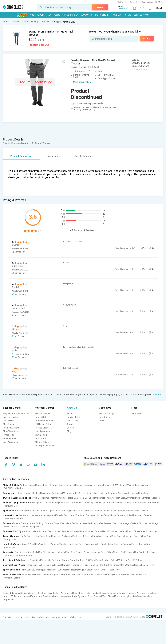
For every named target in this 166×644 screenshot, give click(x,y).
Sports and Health (12, 570)
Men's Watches (42, 544)
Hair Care (76, 574)
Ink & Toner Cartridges (52, 493)
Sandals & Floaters (70, 531)
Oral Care (118, 574)
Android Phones (27, 485)
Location (121, 9)
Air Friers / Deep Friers (147, 593)
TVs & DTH (37, 498)
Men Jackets (24, 596)
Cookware (91, 515)
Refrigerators (99, 498)
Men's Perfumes (63, 574)
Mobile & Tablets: (11, 485)
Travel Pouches (53, 536)
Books (58, 565)
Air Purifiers (66, 593)
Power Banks (52, 503)
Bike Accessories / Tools (26, 552)
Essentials (116, 15)
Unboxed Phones (74, 485)
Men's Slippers (40, 531)
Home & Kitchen (71, 15)
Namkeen (67, 565)
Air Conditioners (133, 498)
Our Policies (8, 421)
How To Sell (40, 417)
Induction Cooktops (113, 511)
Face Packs (107, 574)
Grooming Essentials (32, 574)
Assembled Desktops (128, 493)
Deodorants (48, 574)
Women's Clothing (20, 523)
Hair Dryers (30, 511)
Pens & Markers (91, 565)
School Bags (146, 536)
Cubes (114, 560)
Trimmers (19, 511)
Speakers (156, 498)
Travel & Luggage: (12, 536)
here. (159, 394)
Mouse (127, 503)
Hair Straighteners (94, 511)
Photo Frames (94, 596)
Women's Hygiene (12, 578)
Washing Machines (115, 498)
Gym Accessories (66, 570)
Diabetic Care (93, 570)
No (153, 248)
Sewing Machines (131, 511)
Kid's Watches (10, 547)
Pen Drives (98, 503)
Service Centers (10, 438)
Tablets (108, 485)
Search (100, 7)
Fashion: (7, 523)
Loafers (122, 531)
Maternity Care (125, 560)
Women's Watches (59, 544)
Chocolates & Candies (124, 565)
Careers (71, 428)
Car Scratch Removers (146, 552)
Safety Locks (10, 539)
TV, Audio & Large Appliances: (17, 498)
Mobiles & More (37, 15)
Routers (36, 493)
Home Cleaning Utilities (121, 515)
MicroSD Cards (11, 506)
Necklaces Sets (76, 544)
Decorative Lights (123, 596)
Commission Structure (46, 421)
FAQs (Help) (8, 435)
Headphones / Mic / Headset (86, 593)
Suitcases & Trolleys (82, 536)
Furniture (80, 515)
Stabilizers (53, 596)
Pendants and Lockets (111, 544)
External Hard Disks (113, 503)
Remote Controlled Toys (73, 560)
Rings (135, 544)
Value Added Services (138, 485)
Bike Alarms (27, 555)
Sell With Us (123, 2)
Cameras (146, 498)
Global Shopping (142, 15)
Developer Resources (45, 446)
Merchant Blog (42, 442)
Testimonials (41, 435)
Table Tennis (115, 570)
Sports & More (102, 15)
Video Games (79, 493)
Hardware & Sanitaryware (43, 515)
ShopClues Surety (11, 431)
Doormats (138, 515)
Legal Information (84, 156)
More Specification (82, 82)
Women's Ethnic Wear (55, 523)
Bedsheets (24, 515)
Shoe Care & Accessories (146, 531)
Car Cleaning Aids (47, 552)
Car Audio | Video (12, 555)
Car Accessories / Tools (95, 552)
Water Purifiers (62, 511)
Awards (71, 424)
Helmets (61, 552)
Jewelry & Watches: (12, 544)
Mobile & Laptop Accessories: (17, 503)
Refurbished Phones (93, 485)
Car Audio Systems (77, 596)
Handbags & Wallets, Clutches (133, 523)
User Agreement (11, 442)
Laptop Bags (39, 536)
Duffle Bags (26, 536)
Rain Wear (137, 596)
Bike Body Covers (74, 552)
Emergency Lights (45, 511)
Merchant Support (108, 413)
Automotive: (9, 552)
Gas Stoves (43, 593)
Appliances (86, 15)
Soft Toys (90, 560)
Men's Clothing (37, 523)
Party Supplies (103, 560)
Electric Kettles (77, 511)
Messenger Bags (131, 536)
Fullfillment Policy (43, 424)
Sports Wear (98, 523)
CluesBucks (8, 424)
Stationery (78, 565)
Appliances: (9, 511)
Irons (6, 596)
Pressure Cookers (109, 593)
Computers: (9, 493)
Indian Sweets (142, 565)
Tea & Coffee (106, 565)
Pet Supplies (48, 565)
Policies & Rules (42, 428)
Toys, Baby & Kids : (12, 560)
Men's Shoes (108, 596)
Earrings (127, 544)
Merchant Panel (42, 413)
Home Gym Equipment (31, 570)
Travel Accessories (102, 536)
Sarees (7, 527)
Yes (145, 248)
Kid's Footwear (54, 560)
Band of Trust (73, 417)
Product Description (21, 156)
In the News (72, 421)
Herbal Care (129, 574)
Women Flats (101, 531)
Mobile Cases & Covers (81, 503)
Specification (54, 156)
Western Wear (112, 523)
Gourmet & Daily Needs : (15, 565)
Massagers (80, 570)
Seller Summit (42, 438)
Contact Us (134, 2)
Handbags (153, 523)
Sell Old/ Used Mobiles (14, 488)
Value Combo (142, 574)
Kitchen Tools (103, 515)
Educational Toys (38, 560)
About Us (72, 408)
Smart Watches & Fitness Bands (146, 503)
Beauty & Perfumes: (12, 574)
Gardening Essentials (14, 519)
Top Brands (9, 600)
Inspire (74, 67)
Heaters (63, 596)
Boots (130, 531)
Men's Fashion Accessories (78, 523)
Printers (27, 493)
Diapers (25, 560)
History (70, 413)
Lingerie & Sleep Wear (31, 527)
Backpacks (64, 503)
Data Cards (144, 493)
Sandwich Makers (127, 593)
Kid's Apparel (139, 560)
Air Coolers (54, 593)
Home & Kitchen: (11, 515)
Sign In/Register (10, 417)
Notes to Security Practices (44, 617)
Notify (147, 39)
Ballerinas (113, 531)
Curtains (148, 515)
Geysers (145, 511)
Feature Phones (58, 485)
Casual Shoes (54, 531)
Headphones (38, 503)
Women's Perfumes (91, 574)
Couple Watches (29, 593)
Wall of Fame (76, 617)
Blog (69, 431)
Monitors (67, 493)
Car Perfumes (127, 552)
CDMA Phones (119, 485)
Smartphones (43, 485)
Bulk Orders (104, 417)
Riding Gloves (113, 552)
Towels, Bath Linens (65, 515)
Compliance (63, 617)
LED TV (13, 596)
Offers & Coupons (11, 593)
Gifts (152, 565)
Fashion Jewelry (92, 544)
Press (102, 421)
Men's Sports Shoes (22, 531)
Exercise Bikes (50, 570)
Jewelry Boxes (145, 544)
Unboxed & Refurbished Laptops (102, 493)
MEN (49, 15)
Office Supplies (34, 565)
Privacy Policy (9, 617)
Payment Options (11, 428)
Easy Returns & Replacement (17, 413)
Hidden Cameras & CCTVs (79, 498)
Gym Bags (117, 536)
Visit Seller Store (139, 70)
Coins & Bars (28, 544)
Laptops (19, 493)
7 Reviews (97, 71)
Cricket (104, 570)
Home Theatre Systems (54, 498)
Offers (128, 15)
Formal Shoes (87, 531)
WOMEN (58, 15)
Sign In (160, 8)
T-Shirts (15, 527)
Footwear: (8, 531)
